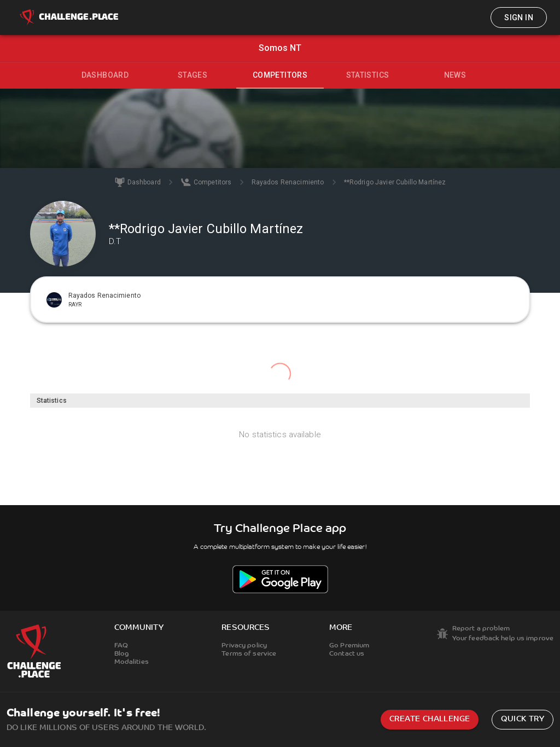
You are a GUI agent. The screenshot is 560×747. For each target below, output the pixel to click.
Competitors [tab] (280, 75)
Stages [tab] (192, 75)
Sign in (519, 18)
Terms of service (249, 654)
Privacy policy (244, 646)
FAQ (121, 646)
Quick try (523, 719)
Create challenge (430, 719)
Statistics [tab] (368, 75)
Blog (122, 654)
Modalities (132, 662)
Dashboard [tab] (105, 75)
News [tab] (455, 75)
